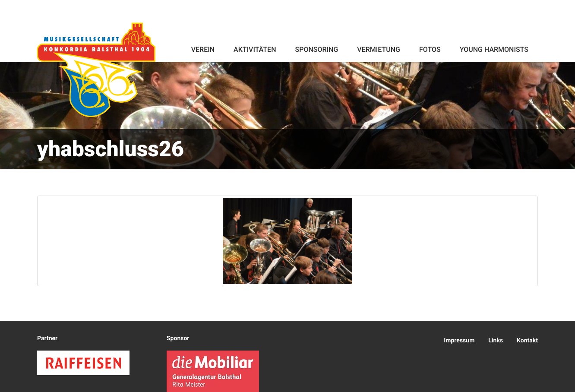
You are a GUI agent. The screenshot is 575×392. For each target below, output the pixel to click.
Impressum (459, 341)
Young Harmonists (494, 49)
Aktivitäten (255, 49)
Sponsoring (316, 49)
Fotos (430, 49)
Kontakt (527, 341)
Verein (203, 49)
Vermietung (379, 49)
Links (496, 341)
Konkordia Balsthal (96, 70)
